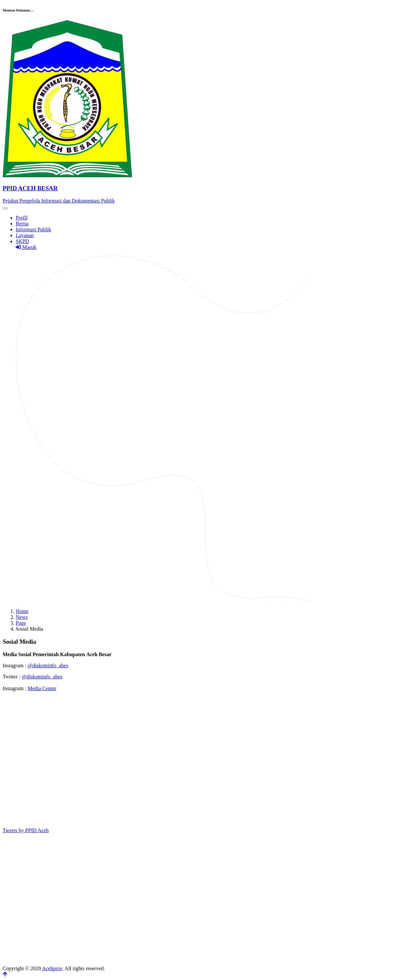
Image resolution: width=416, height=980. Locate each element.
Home (22, 611)
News (22, 617)
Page (21, 623)
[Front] (208, 188)
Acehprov (52, 968)
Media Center (42, 688)
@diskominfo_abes (48, 665)
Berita (22, 224)
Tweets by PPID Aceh (26, 830)
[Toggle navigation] (5, 208)
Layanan (25, 235)
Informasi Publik (33, 229)
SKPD (22, 241)
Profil (22, 218)
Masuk (26, 247)
